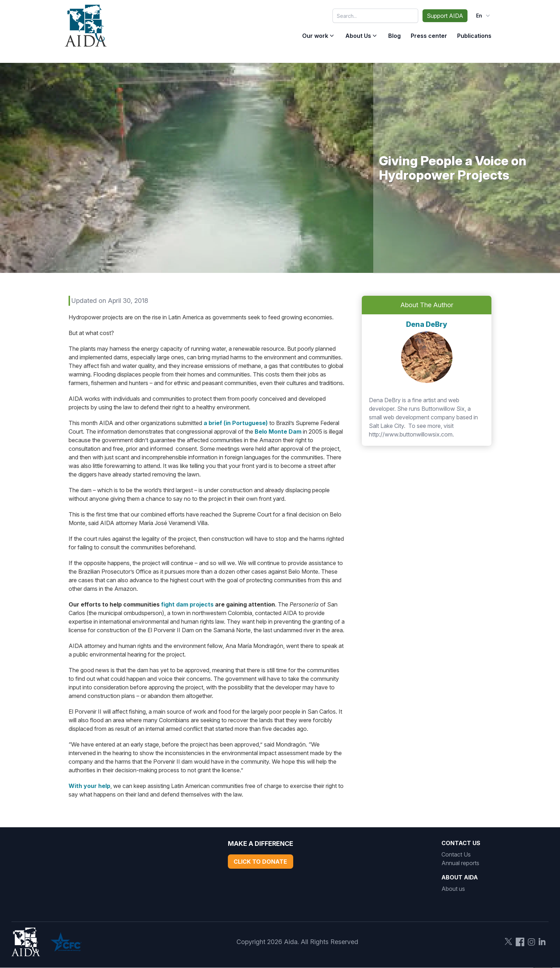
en (484, 16)
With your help (89, 786)
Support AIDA (445, 16)
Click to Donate (260, 862)
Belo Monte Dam (278, 431)
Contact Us (456, 854)
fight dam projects (187, 604)
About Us (358, 36)
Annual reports (460, 863)
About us (453, 889)
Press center (429, 36)
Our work (315, 36)
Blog (394, 36)
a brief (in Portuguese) (236, 423)
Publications (474, 36)
